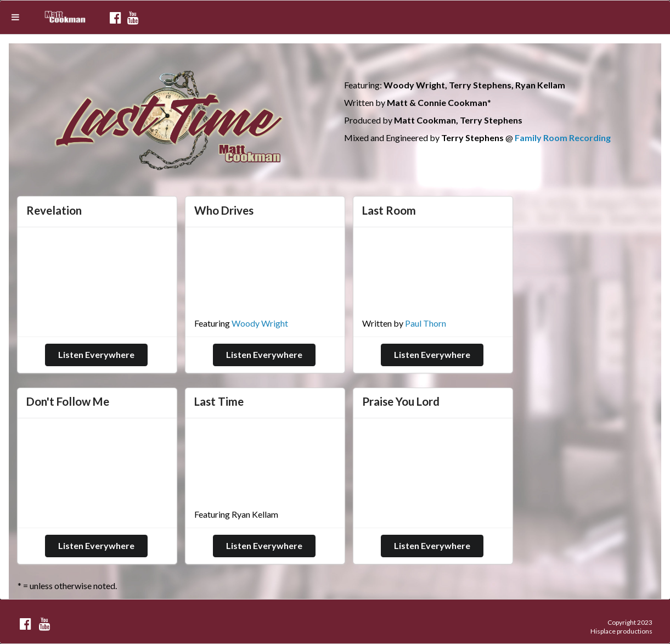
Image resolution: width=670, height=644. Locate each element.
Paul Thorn (426, 323)
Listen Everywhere (96, 354)
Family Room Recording (563, 138)
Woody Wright (260, 323)
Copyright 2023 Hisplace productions (621, 627)
